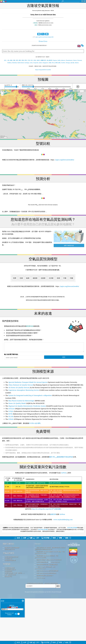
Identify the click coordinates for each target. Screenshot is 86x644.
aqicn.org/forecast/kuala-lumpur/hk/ (44, 37)
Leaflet (53, 138)
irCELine (11, 431)
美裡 (56, 63)
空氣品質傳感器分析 (10, 606)
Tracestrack (83, 138)
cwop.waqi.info (55, 608)
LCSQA (11, 434)
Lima (31, 63)
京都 (35, 60)
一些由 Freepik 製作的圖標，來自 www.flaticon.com (45, 613)
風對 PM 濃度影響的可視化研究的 (61, 480)
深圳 (17, 60)
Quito (40, 63)
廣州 (20, 60)
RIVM (10, 437)
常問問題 (7, 610)
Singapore (45, 63)
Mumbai (15, 63)
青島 (23, 60)
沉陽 (14, 60)
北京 (5, 60)
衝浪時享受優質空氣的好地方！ (45, 621)
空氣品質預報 (8, 617)
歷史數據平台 (8, 622)
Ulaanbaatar (69, 60)
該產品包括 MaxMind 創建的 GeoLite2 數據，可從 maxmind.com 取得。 (50, 598)
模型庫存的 (30, 349)
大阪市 (38, 60)
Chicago (68, 63)
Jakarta (63, 60)
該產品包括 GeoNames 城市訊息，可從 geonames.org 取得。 (47, 602)
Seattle (63, 63)
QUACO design (41, 623)
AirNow (64, 496)
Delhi (59, 60)
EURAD (11, 442)
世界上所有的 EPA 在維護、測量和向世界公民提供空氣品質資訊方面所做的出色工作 (50, 594)
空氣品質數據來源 (10, 613)
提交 (58, 632)
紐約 (59, 63)
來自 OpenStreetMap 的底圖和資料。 (47, 619)
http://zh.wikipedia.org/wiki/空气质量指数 (46, 532)
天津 (29, 60)
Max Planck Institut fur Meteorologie (21, 423)
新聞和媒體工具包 (10, 595)
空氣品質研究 (9, 599)
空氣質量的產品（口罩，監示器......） (15, 619)
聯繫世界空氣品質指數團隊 (12, 593)
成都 (11, 60)
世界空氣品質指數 (72, 573)
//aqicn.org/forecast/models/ (65, 160)
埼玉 (32, 60)
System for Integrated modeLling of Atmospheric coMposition (30, 418)
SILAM (11, 439)
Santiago (27, 63)
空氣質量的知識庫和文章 (11, 602)
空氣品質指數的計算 (10, 615)
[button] (43, 112)
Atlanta (77, 63)
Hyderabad (21, 63)
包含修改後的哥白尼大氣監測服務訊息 (47, 610)
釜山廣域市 (50, 60)
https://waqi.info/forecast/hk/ (43, 70)
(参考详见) (43, 516)
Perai (53, 63)
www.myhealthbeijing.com (63, 542)
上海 (8, 60)
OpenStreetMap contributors (68, 138)
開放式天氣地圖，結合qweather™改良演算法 (49, 605)
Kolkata (10, 63)
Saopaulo (36, 63)
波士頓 (72, 63)
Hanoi (75, 60)
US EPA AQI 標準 (35, 446)
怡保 (50, 63)
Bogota (55, 60)
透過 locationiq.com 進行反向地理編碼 (47, 616)
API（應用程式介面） (11, 620)
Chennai (79, 60)
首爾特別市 (43, 60)
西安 (26, 60)
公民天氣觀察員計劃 (42, 608)
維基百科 (53, 537)
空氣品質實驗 (8, 604)
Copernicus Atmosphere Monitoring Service (24, 413)
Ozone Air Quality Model (17, 426)
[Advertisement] (43, 316)
